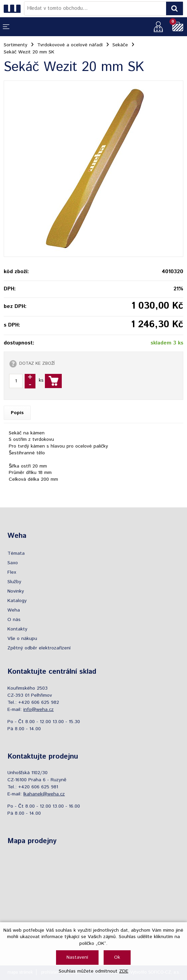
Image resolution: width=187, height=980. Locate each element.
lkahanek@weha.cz (44, 794)
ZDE (124, 971)
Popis (17, 413)
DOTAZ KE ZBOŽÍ (37, 363)
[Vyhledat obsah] (175, 8)
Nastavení (77, 957)
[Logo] (14, 8)
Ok (117, 957)
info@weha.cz (38, 710)
